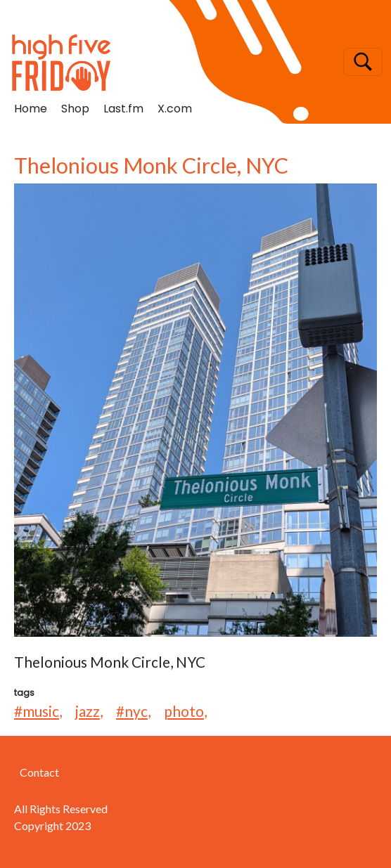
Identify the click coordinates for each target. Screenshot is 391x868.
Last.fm (123, 109)
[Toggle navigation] (363, 62)
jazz (88, 711)
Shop (75, 109)
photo (184, 711)
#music (37, 711)
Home (31, 109)
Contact (39, 772)
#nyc (132, 711)
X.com (175, 109)
